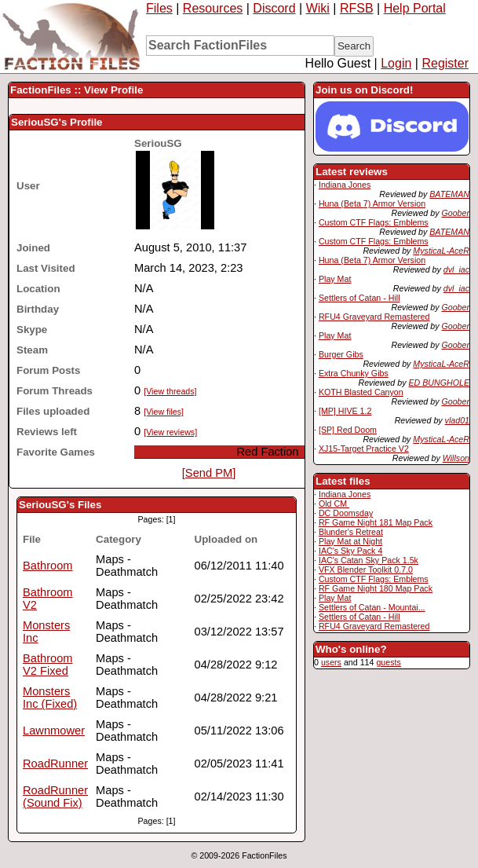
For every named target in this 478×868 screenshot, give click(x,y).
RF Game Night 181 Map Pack (376, 522)
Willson (456, 458)
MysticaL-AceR (441, 251)
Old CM (334, 504)
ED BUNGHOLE (439, 383)
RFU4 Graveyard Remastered (374, 317)
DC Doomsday (346, 513)
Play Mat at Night (350, 541)
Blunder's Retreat (351, 532)
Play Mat (335, 279)
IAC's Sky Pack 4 (350, 551)
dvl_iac (456, 269)
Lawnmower (54, 731)
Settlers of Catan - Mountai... (372, 607)
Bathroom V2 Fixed (48, 665)
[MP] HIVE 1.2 (345, 411)
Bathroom (48, 566)
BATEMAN (449, 194)
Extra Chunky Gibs (354, 373)
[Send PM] (209, 473)
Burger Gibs (341, 354)
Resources (213, 8)
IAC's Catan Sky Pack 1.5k (369, 560)
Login (396, 63)
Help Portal (415, 8)
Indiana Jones (345, 185)
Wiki (318, 8)
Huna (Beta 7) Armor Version (372, 203)
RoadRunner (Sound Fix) (55, 797)
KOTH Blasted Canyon (361, 392)
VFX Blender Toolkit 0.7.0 (366, 570)
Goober (455, 213)
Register (445, 63)
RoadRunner (55, 764)
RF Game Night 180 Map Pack (376, 588)
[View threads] (170, 391)
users (331, 662)
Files (159, 8)
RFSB (357, 8)
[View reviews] (170, 432)
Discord (274, 8)
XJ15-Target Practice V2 (364, 449)
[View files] (164, 412)
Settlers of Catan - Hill (359, 298)
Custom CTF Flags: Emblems (374, 222)
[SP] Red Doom (348, 430)
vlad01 (457, 420)
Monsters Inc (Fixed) (50, 698)
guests (388, 662)
